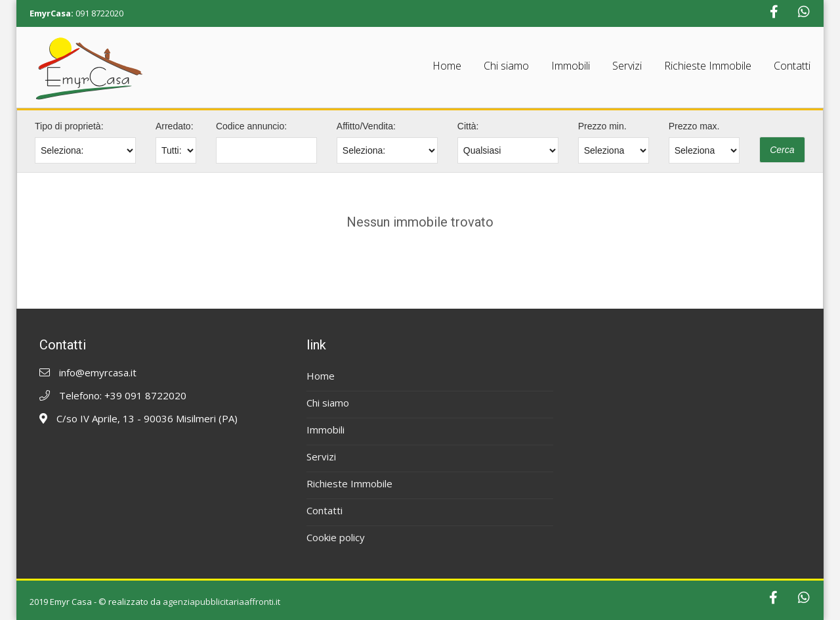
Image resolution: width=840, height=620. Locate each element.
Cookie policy (336, 537)
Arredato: (175, 126)
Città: (468, 126)
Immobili (571, 66)
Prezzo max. (694, 126)
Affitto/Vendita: (366, 126)
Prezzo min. (602, 126)
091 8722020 (99, 13)
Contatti (792, 66)
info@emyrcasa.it (98, 372)
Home (447, 66)
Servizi (627, 66)
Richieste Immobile (708, 66)
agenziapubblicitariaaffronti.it (221, 602)
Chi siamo (506, 66)
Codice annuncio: (251, 126)
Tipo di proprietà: (69, 126)
